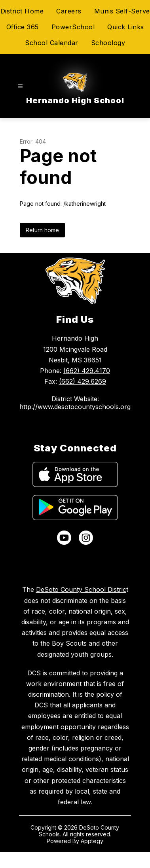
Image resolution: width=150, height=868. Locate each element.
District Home (22, 11)
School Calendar (52, 43)
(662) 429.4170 (87, 371)
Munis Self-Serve (122, 11)
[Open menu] (20, 86)
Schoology (108, 43)
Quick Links (126, 27)
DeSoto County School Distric (81, 589)
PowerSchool (73, 27)
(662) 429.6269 (83, 381)
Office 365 (23, 27)
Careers (69, 11)
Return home (42, 230)
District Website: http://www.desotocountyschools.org (75, 403)
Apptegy (92, 841)
